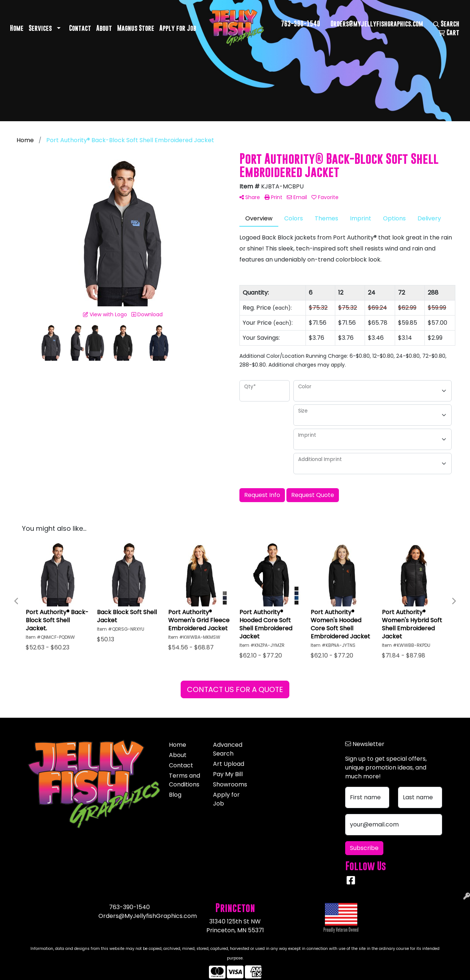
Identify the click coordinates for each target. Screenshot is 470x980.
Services (40, 28)
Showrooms (230, 784)
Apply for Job (178, 28)
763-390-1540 (301, 24)
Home (17, 28)
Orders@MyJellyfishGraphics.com (148, 916)
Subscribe (364, 848)
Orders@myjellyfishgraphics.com (377, 24)
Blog (175, 795)
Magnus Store (136, 28)
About (104, 28)
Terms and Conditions (185, 780)
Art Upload (229, 764)
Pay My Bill (228, 774)
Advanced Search (228, 749)
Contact (80, 28)
